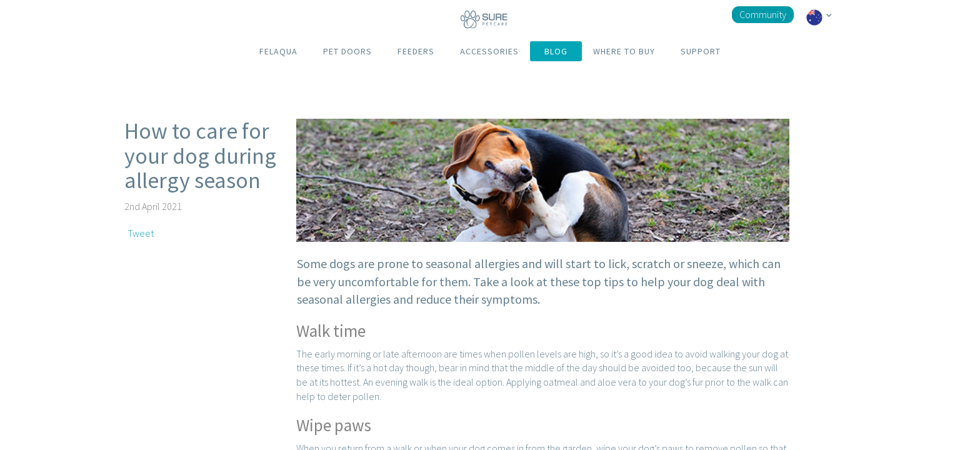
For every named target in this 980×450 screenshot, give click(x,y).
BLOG (556, 51)
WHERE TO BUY (624, 51)
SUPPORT (701, 51)
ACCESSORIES (489, 51)
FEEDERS (416, 51)
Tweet (141, 233)
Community (763, 14)
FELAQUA (278, 51)
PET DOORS (347, 51)
